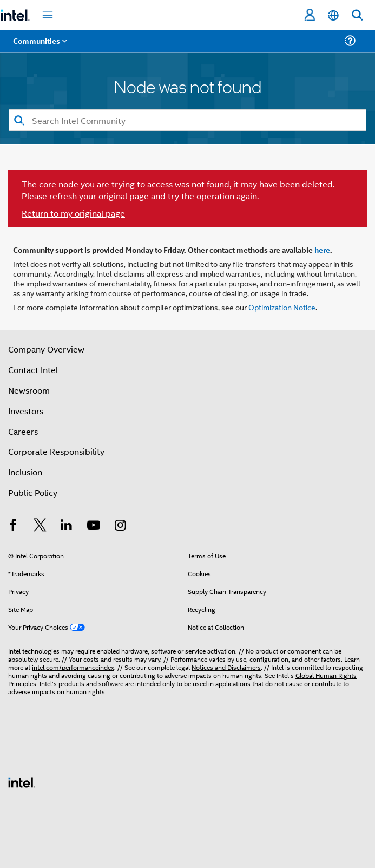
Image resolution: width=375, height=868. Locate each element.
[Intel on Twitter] (40, 526)
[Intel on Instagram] (120, 526)
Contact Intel (33, 370)
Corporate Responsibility (56, 451)
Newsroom (29, 390)
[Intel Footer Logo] (22, 781)
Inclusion (25, 472)
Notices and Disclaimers (226, 667)
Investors (26, 411)
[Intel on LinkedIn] (67, 526)
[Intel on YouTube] (94, 526)
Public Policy (33, 492)
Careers (23, 431)
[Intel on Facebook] (13, 526)
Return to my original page (73, 213)
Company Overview (46, 349)
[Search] (187, 120)
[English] (333, 15)
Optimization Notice (282, 307)
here (322, 250)
